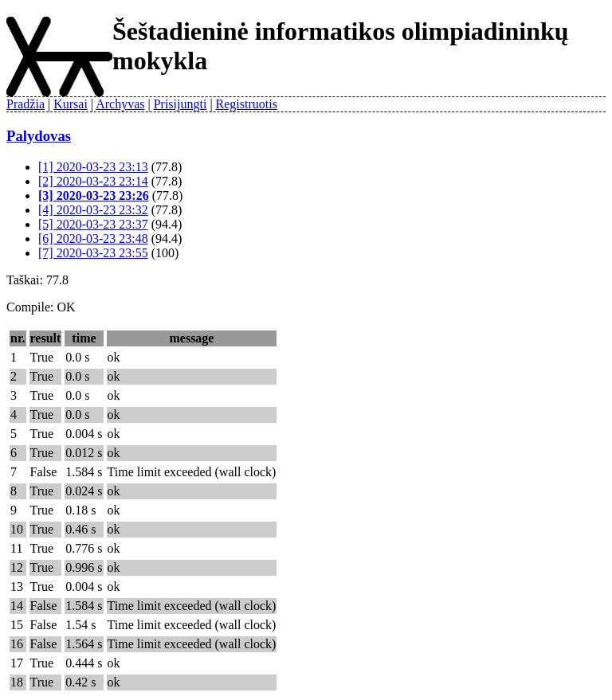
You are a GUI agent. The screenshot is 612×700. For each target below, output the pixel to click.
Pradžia (25, 104)
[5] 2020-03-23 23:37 (93, 224)
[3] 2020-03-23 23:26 (94, 196)
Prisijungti (180, 104)
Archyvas (120, 104)
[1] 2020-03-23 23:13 (93, 167)
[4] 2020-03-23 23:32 (93, 210)
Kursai (71, 104)
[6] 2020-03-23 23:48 (93, 239)
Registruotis (247, 104)
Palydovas (39, 136)
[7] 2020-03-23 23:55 (93, 253)
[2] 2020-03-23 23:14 (93, 181)
